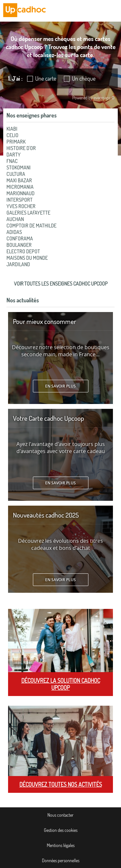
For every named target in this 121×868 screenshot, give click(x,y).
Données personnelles (61, 860)
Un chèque (84, 78)
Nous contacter (60, 815)
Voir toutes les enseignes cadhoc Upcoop (61, 284)
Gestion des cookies (61, 830)
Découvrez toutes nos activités (61, 784)
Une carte (46, 78)
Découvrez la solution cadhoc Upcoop (61, 684)
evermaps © (104, 98)
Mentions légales (61, 845)
